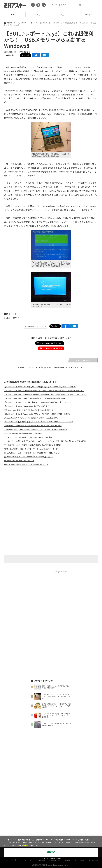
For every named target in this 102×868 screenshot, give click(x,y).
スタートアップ (68, 820)
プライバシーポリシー (26, 830)
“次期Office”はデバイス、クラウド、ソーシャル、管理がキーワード (31, 449)
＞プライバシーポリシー (51, 859)
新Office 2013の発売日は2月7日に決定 (19, 461)
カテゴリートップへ (83, 360)
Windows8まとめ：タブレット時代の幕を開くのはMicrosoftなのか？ (31, 418)
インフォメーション (26, 23)
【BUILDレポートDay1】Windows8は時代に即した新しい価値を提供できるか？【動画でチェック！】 (44, 391)
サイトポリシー (8, 830)
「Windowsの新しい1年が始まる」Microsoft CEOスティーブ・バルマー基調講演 (36, 430)
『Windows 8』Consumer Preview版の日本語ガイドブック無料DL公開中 (33, 426)
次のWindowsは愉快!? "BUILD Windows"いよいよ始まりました (29, 410)
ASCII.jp (38, 824)
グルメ (56, 820)
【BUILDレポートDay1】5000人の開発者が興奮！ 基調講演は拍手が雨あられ (35, 398)
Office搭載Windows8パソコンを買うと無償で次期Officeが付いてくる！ (32, 453)
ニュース (64, 15)
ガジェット (36, 820)
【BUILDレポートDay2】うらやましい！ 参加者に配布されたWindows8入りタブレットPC (40, 387)
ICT (79, 820)
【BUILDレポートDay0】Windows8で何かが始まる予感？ (27, 406)
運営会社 (42, 830)
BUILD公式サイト (13, 318)
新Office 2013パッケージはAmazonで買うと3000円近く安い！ (29, 457)
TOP (13, 15)
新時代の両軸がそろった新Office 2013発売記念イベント (26, 465)
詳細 (25, 845)
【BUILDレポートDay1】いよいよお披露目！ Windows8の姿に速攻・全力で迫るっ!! (37, 402)
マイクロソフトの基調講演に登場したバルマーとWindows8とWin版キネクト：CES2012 (38, 422)
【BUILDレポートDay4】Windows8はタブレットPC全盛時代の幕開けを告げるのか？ (37, 414)
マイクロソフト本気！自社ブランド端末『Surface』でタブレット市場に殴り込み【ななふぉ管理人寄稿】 (46, 441)
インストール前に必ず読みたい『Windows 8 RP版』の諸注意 (28, 437)
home (8, 23)
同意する (51, 852)
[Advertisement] (51, 494)
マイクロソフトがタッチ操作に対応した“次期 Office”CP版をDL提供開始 (32, 445)
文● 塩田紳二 (10, 55)
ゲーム (47, 820)
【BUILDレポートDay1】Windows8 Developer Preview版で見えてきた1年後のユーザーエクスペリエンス (45, 395)
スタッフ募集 (79, 830)
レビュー (38, 15)
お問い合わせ (54, 830)
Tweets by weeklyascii (60, 572)
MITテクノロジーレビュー (57, 824)
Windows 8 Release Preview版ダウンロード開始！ (24, 433)
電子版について (94, 830)
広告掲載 (67, 830)
